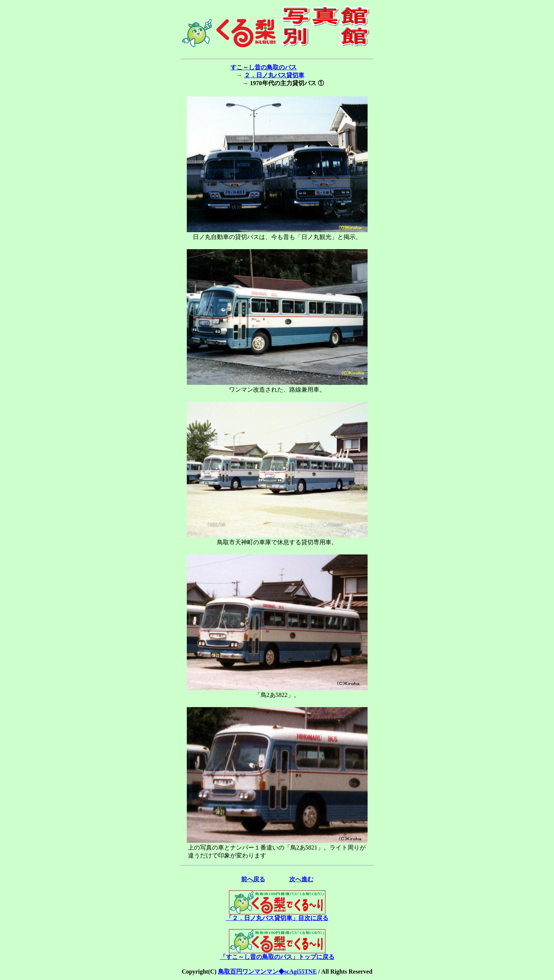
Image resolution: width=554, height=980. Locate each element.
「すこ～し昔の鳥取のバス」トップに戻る (277, 954)
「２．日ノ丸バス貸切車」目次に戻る (277, 915)
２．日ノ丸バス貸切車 (274, 75)
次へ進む (301, 879)
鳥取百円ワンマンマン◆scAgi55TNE (267, 972)
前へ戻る (253, 879)
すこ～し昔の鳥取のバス (264, 67)
